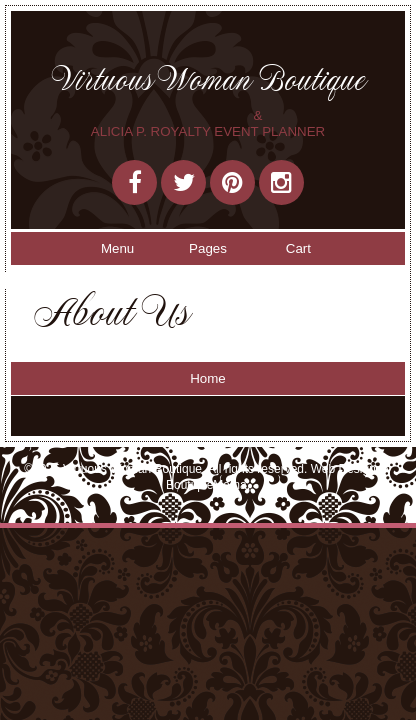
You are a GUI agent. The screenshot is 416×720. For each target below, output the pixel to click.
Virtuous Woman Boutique (208, 79)
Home (208, 378)
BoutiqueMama (206, 485)
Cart (298, 248)
